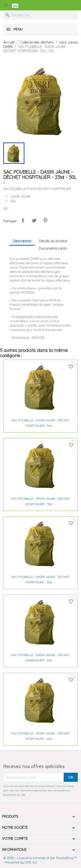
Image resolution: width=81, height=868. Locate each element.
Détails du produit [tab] (53, 241)
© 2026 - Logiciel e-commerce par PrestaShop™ (40, 858)
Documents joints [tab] (53, 248)
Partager (23, 220)
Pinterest (45, 220)
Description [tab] (22, 241)
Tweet (34, 220)
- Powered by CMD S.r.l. (21, 862)
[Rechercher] (40, 15)
